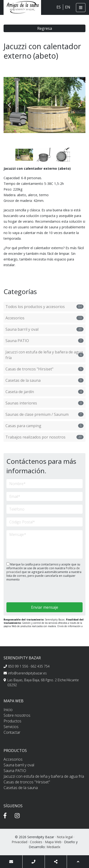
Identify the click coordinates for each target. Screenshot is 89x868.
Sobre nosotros (17, 715)
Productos (12, 721)
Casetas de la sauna (44, 380)
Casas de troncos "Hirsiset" (44, 369)
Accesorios (44, 318)
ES (59, 7)
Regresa (45, 28)
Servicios (11, 727)
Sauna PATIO (44, 341)
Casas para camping (44, 426)
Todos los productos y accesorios (44, 307)
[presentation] (32, 592)
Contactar (12, 732)
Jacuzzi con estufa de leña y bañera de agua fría (44, 355)
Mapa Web (53, 842)
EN (68, 7)
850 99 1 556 (18, 666)
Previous (9, 105)
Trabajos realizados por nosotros (44, 437)
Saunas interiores (44, 403)
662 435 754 (40, 666)
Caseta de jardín (44, 392)
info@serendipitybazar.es (27, 673)
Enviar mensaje (45, 607)
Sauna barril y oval (44, 329)
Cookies (36, 842)
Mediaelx (53, 847)
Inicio (8, 710)
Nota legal (65, 837)
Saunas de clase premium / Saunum (44, 414)
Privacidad (19, 842)
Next (80, 105)
